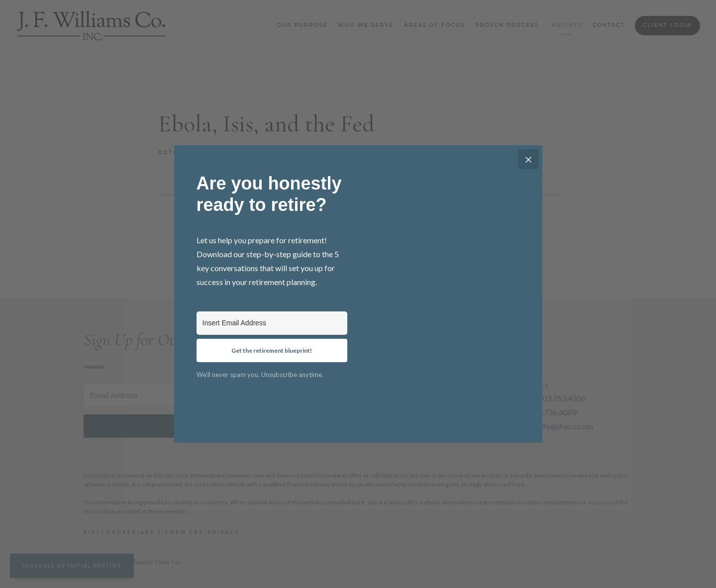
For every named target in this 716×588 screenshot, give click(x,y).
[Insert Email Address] (272, 323)
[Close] (528, 159)
